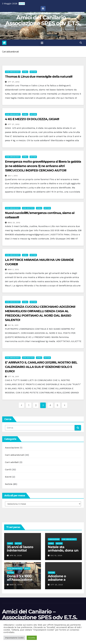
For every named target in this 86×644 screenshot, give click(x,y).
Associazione (12, 448)
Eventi (8, 477)
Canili (25, 72)
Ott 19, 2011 (13, 377)
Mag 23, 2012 (14, 223)
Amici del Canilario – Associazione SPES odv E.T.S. (43, 20)
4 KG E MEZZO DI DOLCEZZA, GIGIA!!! (32, 119)
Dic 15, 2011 (13, 325)
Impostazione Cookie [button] (14, 638)
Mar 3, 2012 (13, 270)
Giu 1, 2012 (13, 176)
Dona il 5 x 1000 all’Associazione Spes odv (20, 580)
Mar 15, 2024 (16, 585)
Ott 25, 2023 (57, 585)
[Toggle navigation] (42, 43)
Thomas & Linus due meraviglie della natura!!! (39, 77)
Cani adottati (28, 208)
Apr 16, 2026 (16, 556)
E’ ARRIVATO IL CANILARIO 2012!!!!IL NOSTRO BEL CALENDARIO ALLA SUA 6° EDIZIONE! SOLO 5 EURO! (41, 367)
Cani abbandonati (13, 72)
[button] (81, 43)
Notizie (33, 72)
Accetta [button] (32, 638)
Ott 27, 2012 (14, 82)
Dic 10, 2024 (56, 556)
